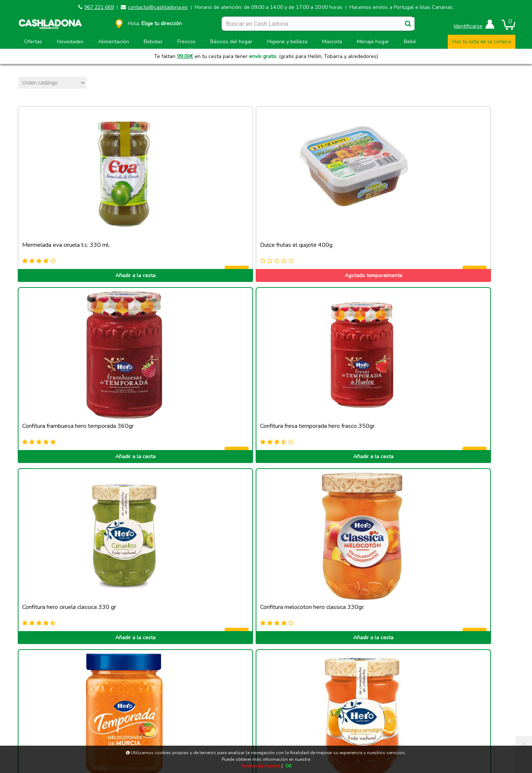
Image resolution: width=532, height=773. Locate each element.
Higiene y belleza (287, 42)
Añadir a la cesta (67, 231)
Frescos (186, 42)
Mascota (332, 42)
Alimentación (114, 42)
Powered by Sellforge (269, 743)
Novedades (70, 42)
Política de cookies (205, 724)
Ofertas (33, 42)
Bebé (410, 42)
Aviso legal (82, 724)
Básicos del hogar (231, 42)
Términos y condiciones (328, 724)
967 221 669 (99, 7)
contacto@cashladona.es (158, 7)
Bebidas (153, 42)
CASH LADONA (209, 743)
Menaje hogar (373, 42)
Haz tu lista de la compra (482, 42)
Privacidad (450, 724)
